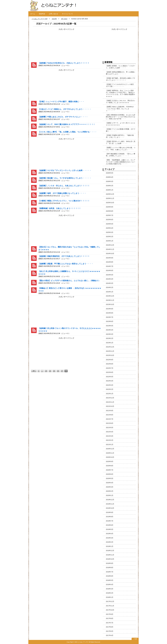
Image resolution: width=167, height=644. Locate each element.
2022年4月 (110, 381)
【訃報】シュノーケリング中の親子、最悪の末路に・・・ (61, 102)
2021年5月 (110, 428)
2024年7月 (110, 266)
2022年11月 (110, 351)
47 (62, 371)
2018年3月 (110, 589)
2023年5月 (110, 326)
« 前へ (34, 371)
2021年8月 (110, 415)
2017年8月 (110, 618)
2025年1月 (110, 241)
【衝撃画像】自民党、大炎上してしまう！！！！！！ (60, 208)
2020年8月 (110, 466)
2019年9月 (110, 512)
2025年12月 (110, 194)
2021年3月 (110, 436)
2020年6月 (110, 474)
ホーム (33, 14)
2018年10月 (110, 559)
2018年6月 (110, 576)
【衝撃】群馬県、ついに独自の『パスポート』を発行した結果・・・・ (121, 67)
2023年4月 (110, 330)
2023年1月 (110, 343)
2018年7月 (110, 572)
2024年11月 (110, 249)
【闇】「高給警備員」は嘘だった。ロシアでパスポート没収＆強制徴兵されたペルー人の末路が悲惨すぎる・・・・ (121, 162)
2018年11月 (110, 555)
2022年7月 (110, 368)
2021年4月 (110, 432)
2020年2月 (110, 491)
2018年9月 (110, 563)
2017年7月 (110, 623)
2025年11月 (110, 198)
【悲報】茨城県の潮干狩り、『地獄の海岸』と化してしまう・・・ (120, 136)
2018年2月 (110, 593)
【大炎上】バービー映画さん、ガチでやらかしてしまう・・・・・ (65, 109)
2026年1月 (110, 190)
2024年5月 (110, 275)
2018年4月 (110, 584)
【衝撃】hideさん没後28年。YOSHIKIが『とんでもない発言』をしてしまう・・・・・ (120, 109)
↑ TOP (135, 639)
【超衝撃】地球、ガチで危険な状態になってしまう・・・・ (62, 193)
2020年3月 (110, 487)
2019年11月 (110, 504)
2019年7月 (110, 521)
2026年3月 (110, 181)
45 (54, 371)
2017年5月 (110, 631)
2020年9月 (110, 461)
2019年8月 (110, 517)
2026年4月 (110, 177)
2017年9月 (110, 614)
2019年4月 (110, 534)
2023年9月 (110, 309)
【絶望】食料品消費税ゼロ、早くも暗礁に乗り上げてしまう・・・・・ (121, 73)
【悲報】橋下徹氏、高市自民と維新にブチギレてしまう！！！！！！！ (121, 79)
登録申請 (42, 14)
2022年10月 (110, 355)
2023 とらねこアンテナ (82, 642)
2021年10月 (110, 406)
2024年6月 (110, 270)
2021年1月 (110, 445)
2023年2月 (110, 338)
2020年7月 (110, 470)
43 (46, 371)
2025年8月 (110, 211)
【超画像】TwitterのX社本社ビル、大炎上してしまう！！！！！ (64, 63)
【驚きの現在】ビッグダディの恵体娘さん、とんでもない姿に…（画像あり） (69, 281)
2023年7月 (110, 317)
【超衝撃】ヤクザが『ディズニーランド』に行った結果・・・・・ (65, 170)
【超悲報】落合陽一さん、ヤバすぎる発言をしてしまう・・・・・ (65, 178)
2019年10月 (110, 508)
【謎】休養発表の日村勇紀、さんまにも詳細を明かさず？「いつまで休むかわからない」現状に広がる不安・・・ (121, 117)
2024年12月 (110, 245)
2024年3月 (110, 283)
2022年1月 (110, 394)
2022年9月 (110, 360)
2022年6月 (110, 372)
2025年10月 (110, 203)
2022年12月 (110, 347)
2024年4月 (110, 279)
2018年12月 (110, 551)
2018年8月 (110, 568)
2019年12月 (110, 500)
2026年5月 (110, 173)
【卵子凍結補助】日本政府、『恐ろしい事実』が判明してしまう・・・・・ (121, 155)
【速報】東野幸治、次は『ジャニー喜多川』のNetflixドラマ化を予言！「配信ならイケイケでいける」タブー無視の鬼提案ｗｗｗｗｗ (121, 93)
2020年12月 (110, 449)
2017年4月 (110, 635)
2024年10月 (110, 253)
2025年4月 (110, 228)
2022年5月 (110, 377)
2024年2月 (110, 287)
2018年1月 (110, 597)
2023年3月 (110, 334)
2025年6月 (110, 220)
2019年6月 (110, 525)
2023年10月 (110, 304)
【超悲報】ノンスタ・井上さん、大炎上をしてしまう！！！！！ (64, 186)
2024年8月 (110, 262)
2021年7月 (110, 419)
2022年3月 (110, 385)
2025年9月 (110, 207)
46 (58, 371)
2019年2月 (110, 542)
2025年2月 (110, 237)
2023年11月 (110, 300)
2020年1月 (110, 495)
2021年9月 (110, 411)
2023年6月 (110, 321)
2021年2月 (110, 440)
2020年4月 (110, 483)
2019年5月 (110, 529)
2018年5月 (110, 580)
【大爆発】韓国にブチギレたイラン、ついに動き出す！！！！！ (64, 201)
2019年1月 (110, 546)
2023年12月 (110, 296)
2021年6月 (110, 423)
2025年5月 (110, 224)
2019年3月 (110, 538)
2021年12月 (110, 398)
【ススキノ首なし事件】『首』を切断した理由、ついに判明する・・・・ (68, 132)
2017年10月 (110, 610)
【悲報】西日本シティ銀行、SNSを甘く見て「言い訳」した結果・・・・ (121, 142)
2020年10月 (110, 457)
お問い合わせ (53, 14)
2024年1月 (110, 292)
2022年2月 (110, 389)
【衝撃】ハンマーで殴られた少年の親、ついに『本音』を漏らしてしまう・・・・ (121, 149)
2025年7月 (110, 215)
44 (50, 371)
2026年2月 (110, 186)
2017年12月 (110, 601)
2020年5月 (110, 478)
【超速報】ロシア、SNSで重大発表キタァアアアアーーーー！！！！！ (67, 124)
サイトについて (67, 14)
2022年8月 (110, 364)
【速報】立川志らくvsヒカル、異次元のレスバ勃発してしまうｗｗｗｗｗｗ (121, 102)
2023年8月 (110, 313)
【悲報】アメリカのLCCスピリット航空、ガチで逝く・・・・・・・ (121, 85)
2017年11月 (110, 606)
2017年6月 (110, 627)
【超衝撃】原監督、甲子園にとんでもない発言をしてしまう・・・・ (66, 264)
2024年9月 (110, 258)
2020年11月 (110, 453)
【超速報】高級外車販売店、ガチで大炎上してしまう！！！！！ (64, 256)
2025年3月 (110, 232)
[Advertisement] (48, 44)
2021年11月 (110, 402)
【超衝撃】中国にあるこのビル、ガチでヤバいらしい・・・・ (63, 117)
